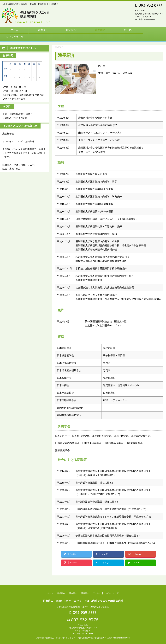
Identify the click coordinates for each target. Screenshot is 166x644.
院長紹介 (100, 30)
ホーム (14, 30)
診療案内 (43, 30)
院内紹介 (71, 30)
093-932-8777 (149, 6)
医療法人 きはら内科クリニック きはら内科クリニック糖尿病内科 (83, 601)
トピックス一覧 (15, 37)
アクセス (129, 30)
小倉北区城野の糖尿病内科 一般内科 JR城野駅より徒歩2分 (83, 607)
